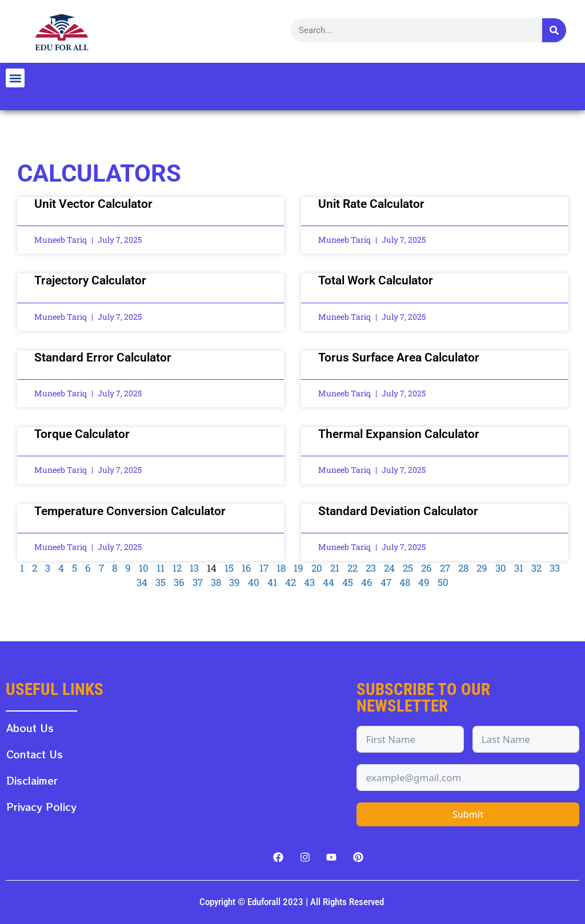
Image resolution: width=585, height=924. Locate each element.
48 (405, 582)
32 (536, 568)
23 (371, 568)
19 (298, 568)
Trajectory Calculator (90, 280)
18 (281, 568)
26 (426, 568)
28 (463, 568)
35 (161, 582)
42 (291, 582)
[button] (15, 78)
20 (317, 568)
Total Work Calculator (376, 280)
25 (408, 568)
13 (194, 568)
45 (348, 582)
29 (482, 568)
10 (144, 568)
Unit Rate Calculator (371, 204)
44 (328, 582)
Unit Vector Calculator (93, 204)
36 (179, 582)
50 (443, 582)
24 (389, 568)
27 (445, 568)
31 (519, 568)
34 (142, 582)
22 (352, 568)
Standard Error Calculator (103, 357)
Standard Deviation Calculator (398, 511)
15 (229, 568)
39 (235, 582)
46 (367, 582)
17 (264, 568)
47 (386, 582)
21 (335, 568)
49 (424, 582)
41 (272, 582)
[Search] (554, 30)
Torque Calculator (82, 434)
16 (247, 568)
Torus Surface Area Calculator (399, 357)
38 (216, 582)
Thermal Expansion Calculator (399, 434)
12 (177, 568)
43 (309, 582)
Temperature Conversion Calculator (130, 511)
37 (198, 582)
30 (501, 568)
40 (254, 582)
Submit (468, 814)
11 (161, 568)
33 (555, 568)
